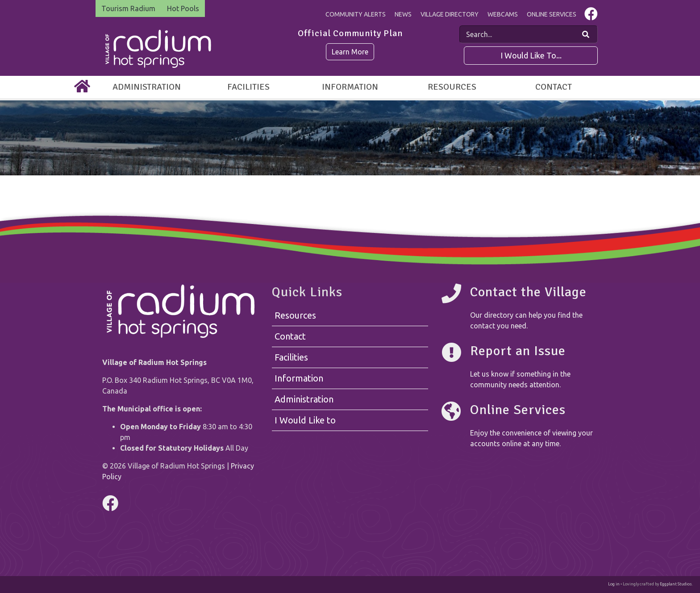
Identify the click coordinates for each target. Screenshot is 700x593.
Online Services (552, 14)
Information (350, 87)
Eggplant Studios (676, 584)
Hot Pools (183, 8)
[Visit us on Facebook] (591, 16)
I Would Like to (305, 420)
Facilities (248, 87)
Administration (147, 87)
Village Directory (450, 14)
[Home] (82, 87)
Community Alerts (356, 14)
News (403, 14)
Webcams (503, 14)
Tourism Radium (128, 8)
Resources (452, 87)
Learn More (350, 52)
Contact (554, 87)
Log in (614, 584)
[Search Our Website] (586, 34)
